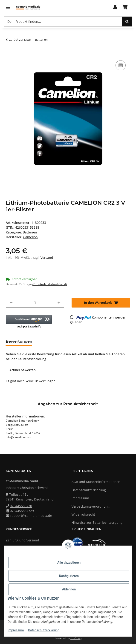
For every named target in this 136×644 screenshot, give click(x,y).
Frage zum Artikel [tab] (57, 341)
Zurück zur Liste (20, 40)
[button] (115, 7)
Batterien (30, 232)
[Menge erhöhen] (59, 303)
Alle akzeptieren (69, 563)
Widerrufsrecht (83, 514)
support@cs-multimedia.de (31, 516)
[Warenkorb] (125, 7)
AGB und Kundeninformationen (96, 482)
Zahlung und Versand (22, 540)
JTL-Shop (76, 638)
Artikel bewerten (23, 370)
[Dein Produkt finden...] (63, 22)
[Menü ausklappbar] (8, 7)
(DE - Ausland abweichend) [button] (50, 284)
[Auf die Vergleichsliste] (121, 65)
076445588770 (21, 506)
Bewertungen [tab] (19, 341)
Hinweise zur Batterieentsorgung (97, 522)
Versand (47, 257)
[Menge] (35, 303)
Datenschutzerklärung (44, 630)
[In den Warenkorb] (9, 54)
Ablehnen (69, 589)
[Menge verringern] (11, 303)
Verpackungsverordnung (91, 506)
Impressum (16, 630)
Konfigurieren (69, 576)
